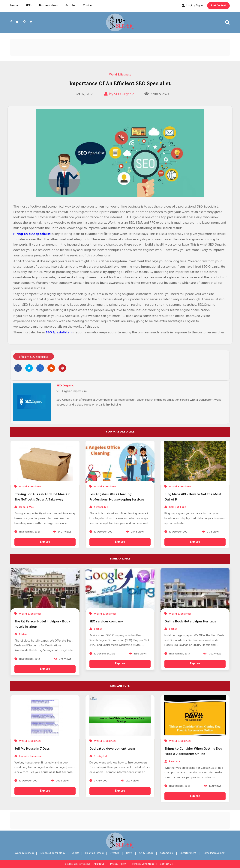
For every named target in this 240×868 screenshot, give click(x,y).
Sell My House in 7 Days (32, 749)
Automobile (167, 853)
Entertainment (188, 853)
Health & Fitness (94, 853)
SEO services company (106, 622)
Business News (48, 6)
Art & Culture (146, 853)
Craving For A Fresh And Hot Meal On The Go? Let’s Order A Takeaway (42, 497)
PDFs (29, 6)
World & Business (120, 75)
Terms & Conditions (143, 864)
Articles (70, 6)
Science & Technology (53, 853)
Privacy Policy (118, 864)
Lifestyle (115, 853)
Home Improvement (214, 853)
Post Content (218, 6)
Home (14, 6)
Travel (129, 853)
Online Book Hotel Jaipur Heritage (190, 622)
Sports (75, 853)
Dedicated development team (112, 749)
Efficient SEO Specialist (34, 357)
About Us (99, 864)
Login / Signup (193, 6)
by (119, 94)
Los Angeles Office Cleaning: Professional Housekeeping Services (117, 497)
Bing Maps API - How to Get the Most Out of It (193, 497)
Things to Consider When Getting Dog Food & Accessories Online (193, 751)
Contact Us (166, 864)
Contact (88, 6)
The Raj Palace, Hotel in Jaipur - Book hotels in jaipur (42, 624)
